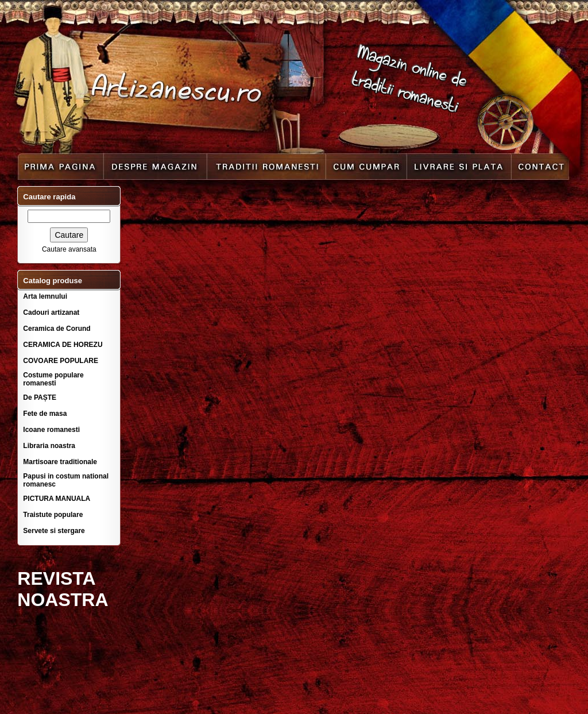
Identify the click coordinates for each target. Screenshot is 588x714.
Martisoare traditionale (60, 462)
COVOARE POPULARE (61, 361)
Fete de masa (45, 414)
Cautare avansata (69, 249)
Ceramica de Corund (57, 329)
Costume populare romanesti (53, 379)
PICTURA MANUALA (57, 499)
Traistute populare (53, 515)
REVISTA (56, 578)
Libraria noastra (49, 446)
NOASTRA (63, 600)
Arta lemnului (45, 296)
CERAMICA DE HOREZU (63, 345)
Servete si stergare (54, 531)
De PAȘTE (40, 397)
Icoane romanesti (51, 430)
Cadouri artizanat (51, 312)
